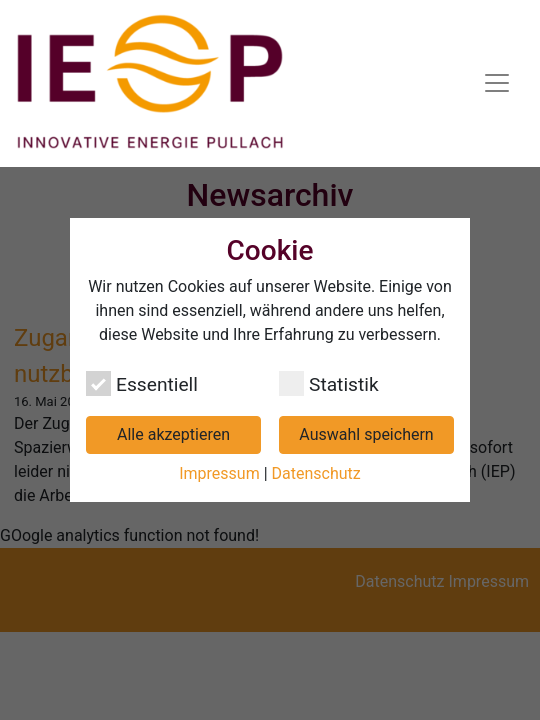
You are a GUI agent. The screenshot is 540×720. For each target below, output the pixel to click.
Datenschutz (316, 473)
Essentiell (142, 383)
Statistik (329, 383)
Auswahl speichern (366, 434)
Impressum (219, 473)
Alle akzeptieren (173, 434)
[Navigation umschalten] (497, 83)
